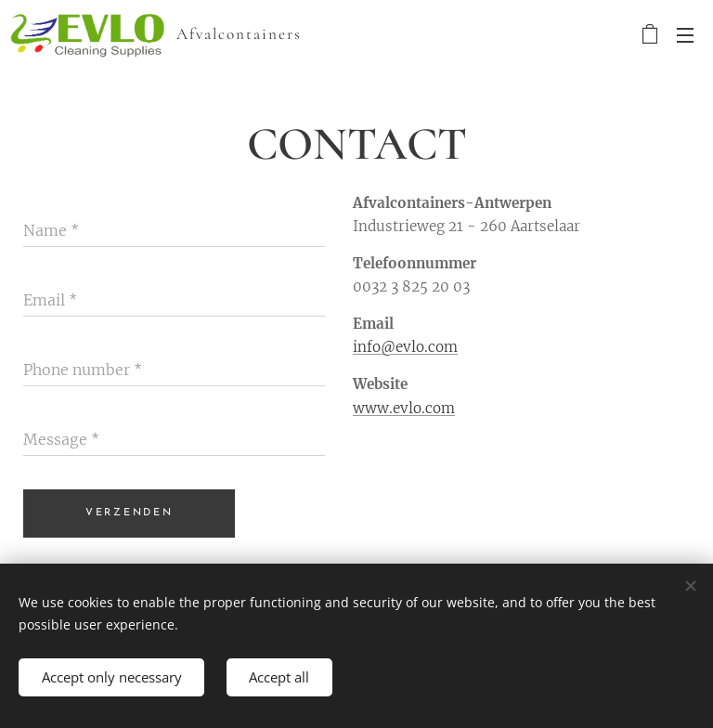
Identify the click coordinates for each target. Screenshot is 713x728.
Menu (685, 35)
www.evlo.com (404, 408)
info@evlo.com (405, 347)
